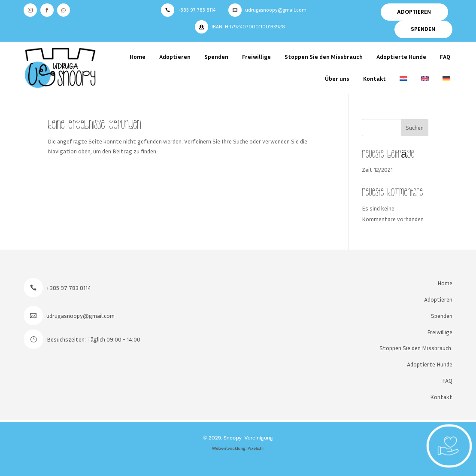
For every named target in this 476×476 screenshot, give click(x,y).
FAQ (445, 56)
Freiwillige (256, 56)
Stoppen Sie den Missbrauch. (416, 348)
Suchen (415, 127)
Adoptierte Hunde (401, 56)
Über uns (337, 78)
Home (138, 56)
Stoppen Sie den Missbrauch (324, 56)
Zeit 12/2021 (377, 169)
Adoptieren (175, 56)
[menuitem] (403, 79)
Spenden (216, 56)
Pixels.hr (256, 448)
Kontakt (374, 78)
